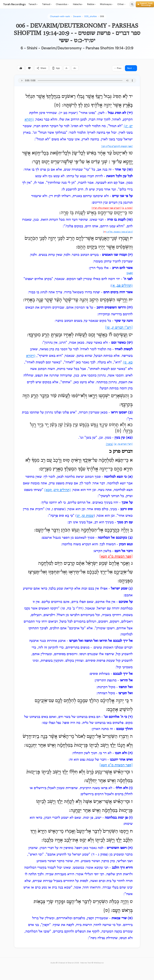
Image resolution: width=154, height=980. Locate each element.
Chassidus (62, 4)
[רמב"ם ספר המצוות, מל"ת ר (119, 232)
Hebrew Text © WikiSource (92, 963)
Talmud (47, 4)
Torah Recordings (14, 4)
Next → (131, 68)
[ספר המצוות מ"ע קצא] (116, 557)
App (56, 68)
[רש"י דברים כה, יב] (123, 444)
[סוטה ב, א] (127, 208)
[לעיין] (130, 274)
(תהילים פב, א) (122, 286)
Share (41, 68)
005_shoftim (91, 16)
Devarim (77, 16)
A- (67, 68)
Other (121, 4)
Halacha (78, 4)
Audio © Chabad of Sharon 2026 (65, 963)
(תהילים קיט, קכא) (58, 490)
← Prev (118, 68)
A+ (75, 68)
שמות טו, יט (85, 516)
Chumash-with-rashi (60, 16)
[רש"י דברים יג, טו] (119, 328)
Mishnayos (107, 4)
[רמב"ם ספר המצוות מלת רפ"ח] (106, 208)
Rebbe (91, 4)
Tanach (33, 4)
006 (102, 16)
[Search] (132, 4)
